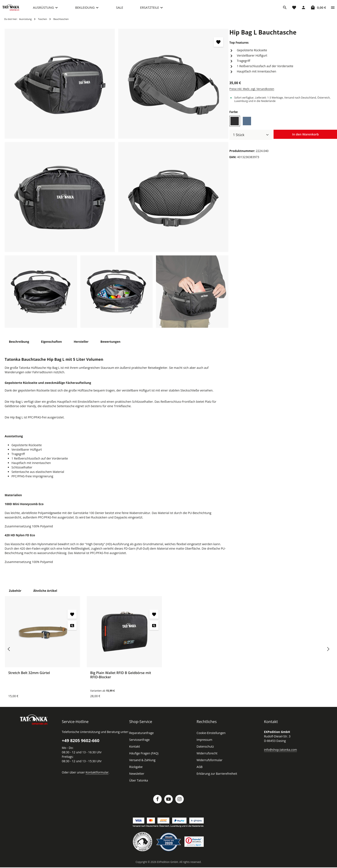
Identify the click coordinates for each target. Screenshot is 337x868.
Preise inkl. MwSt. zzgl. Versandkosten (251, 93)
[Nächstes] (328, 653)
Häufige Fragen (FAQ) (144, 758)
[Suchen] (285, 10)
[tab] (19, 346)
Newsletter (136, 778)
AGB (200, 771)
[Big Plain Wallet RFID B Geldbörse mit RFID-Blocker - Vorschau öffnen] (154, 630)
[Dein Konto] (303, 10)
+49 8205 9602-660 (80, 745)
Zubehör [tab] (15, 595)
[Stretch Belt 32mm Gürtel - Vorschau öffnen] (72, 630)
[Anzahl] (251, 139)
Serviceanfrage (139, 744)
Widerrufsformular (208, 764)
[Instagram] (180, 803)
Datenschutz (205, 751)
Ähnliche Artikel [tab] (44, 595)
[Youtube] (168, 803)
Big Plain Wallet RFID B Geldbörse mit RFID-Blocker (121, 679)
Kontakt (134, 751)
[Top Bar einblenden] (333, 10)
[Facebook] (157, 803)
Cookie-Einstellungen (211, 737)
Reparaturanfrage (141, 737)
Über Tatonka (138, 785)
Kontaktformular (95, 776)
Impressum (204, 744)
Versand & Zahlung (142, 764)
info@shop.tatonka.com (280, 754)
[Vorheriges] (9, 653)
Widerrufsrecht (206, 758)
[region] (117, 183)
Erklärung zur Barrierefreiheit (216, 778)
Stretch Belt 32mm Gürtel (29, 677)
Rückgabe (136, 771)
